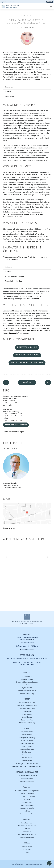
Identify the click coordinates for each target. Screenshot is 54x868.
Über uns (27, 787)
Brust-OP (27, 673)
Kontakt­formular (27, 823)
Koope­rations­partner (27, 814)
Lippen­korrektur (27, 755)
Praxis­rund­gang (27, 802)
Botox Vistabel (27, 735)
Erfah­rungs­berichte (27, 805)
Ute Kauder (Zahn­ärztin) (27, 797)
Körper (27, 699)
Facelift (36, 299)
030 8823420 (13, 399)
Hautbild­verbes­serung (27, 749)
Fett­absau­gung (27, 711)
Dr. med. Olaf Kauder (10, 483)
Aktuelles (27, 15)
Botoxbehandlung (27, 347)
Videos (27, 852)
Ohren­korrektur (27, 761)
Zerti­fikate (27, 811)
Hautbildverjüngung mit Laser (27, 362)
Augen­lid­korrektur (27, 732)
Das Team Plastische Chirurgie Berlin (27, 791)
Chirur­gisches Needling (27, 738)
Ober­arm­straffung (27, 720)
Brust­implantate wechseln (27, 691)
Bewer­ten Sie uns (27, 778)
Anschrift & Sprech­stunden (27, 826)
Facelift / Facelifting (27, 740)
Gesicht (27, 728)
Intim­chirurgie (27, 717)
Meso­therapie (27, 758)
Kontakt (27, 634)
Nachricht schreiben (27, 650)
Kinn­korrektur (27, 752)
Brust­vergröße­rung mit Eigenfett (27, 682)
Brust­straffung (27, 676)
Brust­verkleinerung (27, 685)
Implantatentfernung (27, 694)
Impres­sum (27, 832)
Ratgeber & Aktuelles (27, 781)
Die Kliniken (27, 799)
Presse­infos (27, 849)
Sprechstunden (27, 655)
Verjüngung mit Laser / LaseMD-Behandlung (27, 766)
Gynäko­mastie (27, 688)
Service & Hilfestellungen (27, 772)
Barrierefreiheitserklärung (27, 834)
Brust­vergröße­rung (27, 679)
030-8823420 (30, 640)
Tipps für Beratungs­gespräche (27, 775)
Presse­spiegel (27, 846)
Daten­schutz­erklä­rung (27, 837)
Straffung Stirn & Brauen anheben (27, 764)
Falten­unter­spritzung (27, 743)
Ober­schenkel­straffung (27, 723)
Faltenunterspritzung (27, 296)
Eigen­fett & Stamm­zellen (27, 708)
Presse (27, 843)
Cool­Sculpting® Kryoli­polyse (27, 705)
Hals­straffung (27, 746)
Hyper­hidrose (27, 714)
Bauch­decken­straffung (27, 703)
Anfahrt (27, 829)
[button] (7, 557)
